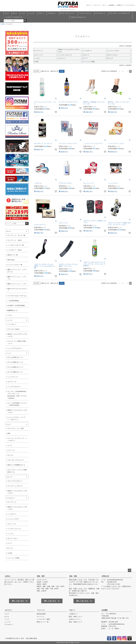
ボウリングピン (13, 538)
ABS (9, 433)
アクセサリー (52, 13)
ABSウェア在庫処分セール (16, 465)
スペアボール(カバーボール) (17, 296)
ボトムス (10, 455)
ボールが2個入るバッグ (15, 362)
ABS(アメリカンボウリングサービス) (17, 335)
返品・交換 (73, 576)
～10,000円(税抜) (13, 301)
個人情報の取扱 (32, 638)
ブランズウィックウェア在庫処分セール (17, 471)
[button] (119, 71)
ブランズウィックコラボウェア (119, 13)
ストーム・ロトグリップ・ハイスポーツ (17, 439)
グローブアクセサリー (15, 481)
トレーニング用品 (13, 558)
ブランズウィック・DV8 (16, 428)
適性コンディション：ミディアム (17, 278)
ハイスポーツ (12, 324)
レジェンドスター (13, 519)
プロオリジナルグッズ (78, 17)
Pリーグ (10, 548)
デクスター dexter (13, 329)
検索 (25, 21)
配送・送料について (76, 617)
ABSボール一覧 (13, 255)
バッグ (23, 13)
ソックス (10, 534)
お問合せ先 (105, 576)
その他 (10, 553)
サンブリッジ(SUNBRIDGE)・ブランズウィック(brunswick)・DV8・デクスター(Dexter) (18, 395)
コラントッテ (12, 524)
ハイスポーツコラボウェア (13, 17)
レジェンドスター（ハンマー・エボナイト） (16, 418)
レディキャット (100, 13)
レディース (11, 450)
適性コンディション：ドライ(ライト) (17, 271)
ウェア (7, 13)
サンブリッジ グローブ (15, 486)
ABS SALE (11, 260)
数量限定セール (13, 310)
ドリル (10, 315)
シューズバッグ (13, 377)
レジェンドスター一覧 (15, 265)
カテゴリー (9, 610)
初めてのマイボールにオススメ (17, 290)
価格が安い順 (45, 71)
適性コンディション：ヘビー (17, 284)
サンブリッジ (12, 502)
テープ (10, 543)
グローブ (41, 13)
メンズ (10, 445)
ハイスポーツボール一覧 (16, 245)
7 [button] (128, 71)
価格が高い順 (54, 71)
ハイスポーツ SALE (15, 250)
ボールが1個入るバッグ (15, 357)
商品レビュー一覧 (43, 622)
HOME (2, 24)
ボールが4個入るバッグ (15, 372)
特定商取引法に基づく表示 (15, 638)
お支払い (8, 576)
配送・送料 (41, 576)
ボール (15, 13)
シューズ (31, 13)
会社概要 (105, 610)
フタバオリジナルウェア (16, 460)
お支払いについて (75, 619)
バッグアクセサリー (14, 387)
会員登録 (112, 5)
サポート (72, 610)
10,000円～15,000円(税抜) (16, 305)
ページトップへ (130, 570)
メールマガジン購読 (43, 619)
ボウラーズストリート (67, 13)
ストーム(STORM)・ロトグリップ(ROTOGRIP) (17, 404)
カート (105, 5)
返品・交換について (76, 622)
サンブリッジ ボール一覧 (16, 235)
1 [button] (122, 71)
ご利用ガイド (120, 5)
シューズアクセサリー (15, 348)
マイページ (98, 5)
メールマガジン (131, 5)
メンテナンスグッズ (14, 529)
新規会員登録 (41, 614)
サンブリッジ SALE (15, 240)
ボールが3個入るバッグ (15, 367)
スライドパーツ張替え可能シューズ (17, 342)
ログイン (90, 5)
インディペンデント (85, 13)
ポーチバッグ (12, 382)
